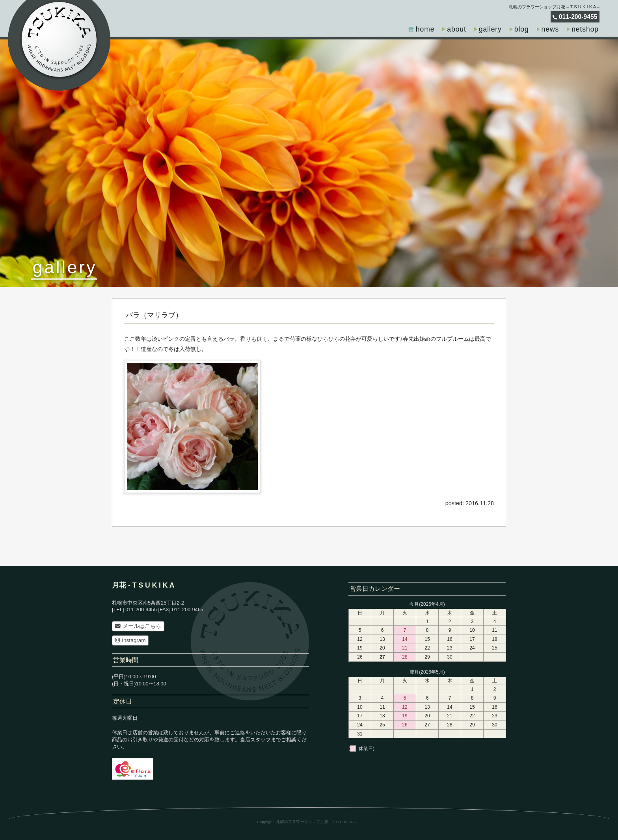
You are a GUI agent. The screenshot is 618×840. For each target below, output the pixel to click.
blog (522, 29)
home (425, 29)
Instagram (130, 640)
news (550, 29)
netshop (585, 29)
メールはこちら (138, 626)
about (456, 29)
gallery (490, 29)
